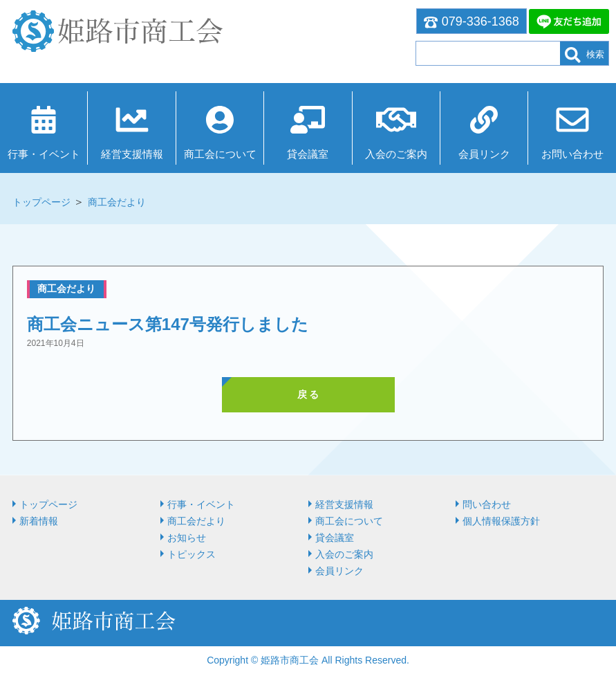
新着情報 (39, 521)
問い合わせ (487, 504)
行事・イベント (44, 154)
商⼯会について (220, 154)
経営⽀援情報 (132, 154)
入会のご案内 (396, 154)
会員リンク (484, 154)
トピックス (192, 554)
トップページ (41, 202)
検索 (585, 55)
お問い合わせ (572, 154)
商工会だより (117, 202)
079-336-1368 (472, 21)
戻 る (308, 394)
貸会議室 (308, 154)
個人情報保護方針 (501, 521)
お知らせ (187, 538)
